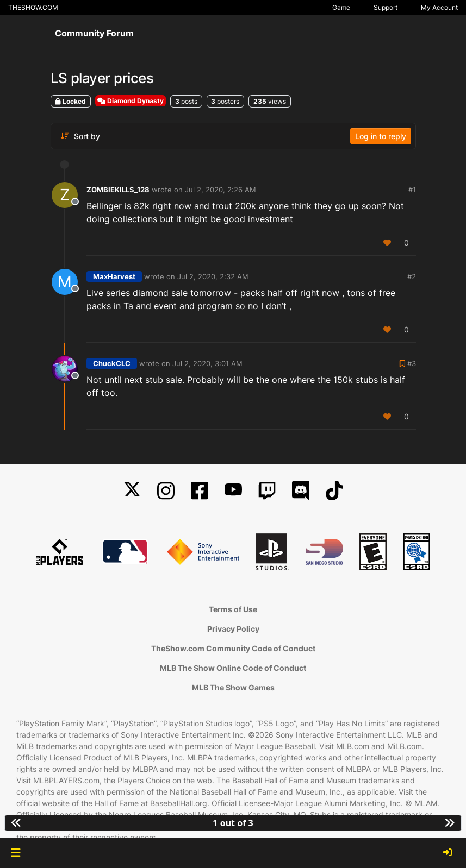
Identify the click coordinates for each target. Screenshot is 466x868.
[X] (132, 491)
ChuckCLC (112, 363)
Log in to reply (381, 136)
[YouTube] (233, 491)
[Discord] (301, 491)
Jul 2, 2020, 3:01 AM (207, 363)
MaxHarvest (114, 276)
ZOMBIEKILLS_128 (118, 190)
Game (341, 7)
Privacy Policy (233, 629)
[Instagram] (166, 491)
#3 (412, 363)
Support (386, 7)
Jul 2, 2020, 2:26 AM (220, 190)
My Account (439, 7)
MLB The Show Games (233, 687)
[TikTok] (334, 491)
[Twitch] (267, 491)
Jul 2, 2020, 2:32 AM (213, 276)
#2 (412, 276)
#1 (412, 190)
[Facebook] (200, 491)
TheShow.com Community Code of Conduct (233, 648)
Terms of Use (233, 609)
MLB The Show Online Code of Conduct (233, 668)
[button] (15, 853)
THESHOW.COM (33, 7)
